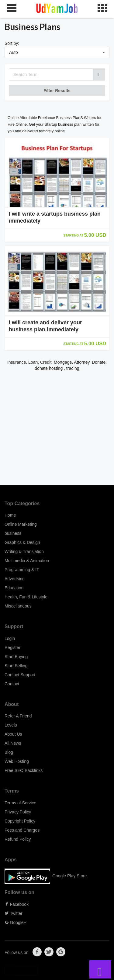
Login (10, 638)
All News (13, 743)
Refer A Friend (18, 716)
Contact (12, 684)
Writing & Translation (24, 551)
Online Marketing (21, 524)
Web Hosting (17, 761)
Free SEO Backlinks (24, 770)
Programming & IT (22, 570)
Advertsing (15, 579)
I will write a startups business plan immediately (55, 217)
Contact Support (20, 675)
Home (10, 515)
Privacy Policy (18, 812)
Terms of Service (20, 803)
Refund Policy (18, 839)
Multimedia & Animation (27, 561)
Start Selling (16, 666)
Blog (9, 752)
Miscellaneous (18, 606)
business (13, 533)
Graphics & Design (22, 542)
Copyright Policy (20, 821)
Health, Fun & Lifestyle (26, 597)
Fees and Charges (22, 830)
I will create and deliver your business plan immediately (45, 326)
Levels (11, 725)
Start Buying (16, 657)
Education (14, 588)
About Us (13, 734)
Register (12, 647)
